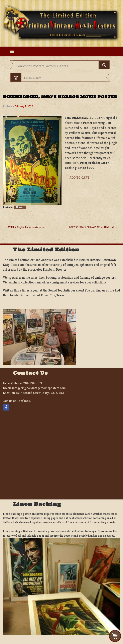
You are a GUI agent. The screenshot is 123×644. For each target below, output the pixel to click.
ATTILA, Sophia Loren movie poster (27, 227)
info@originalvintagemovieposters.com (39, 388)
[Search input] (57, 66)
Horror (20, 207)
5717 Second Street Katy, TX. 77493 (40, 393)
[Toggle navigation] (12, 51)
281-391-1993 (33, 383)
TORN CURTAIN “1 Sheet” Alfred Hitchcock (92, 227)
